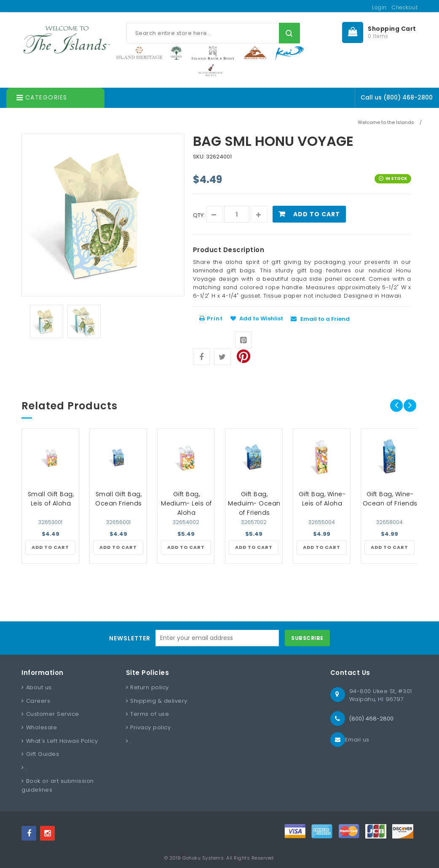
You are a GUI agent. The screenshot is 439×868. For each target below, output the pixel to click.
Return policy (150, 687)
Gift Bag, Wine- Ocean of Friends (390, 499)
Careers (38, 701)
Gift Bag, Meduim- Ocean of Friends (254, 503)
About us (39, 687)
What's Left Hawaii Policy (62, 741)
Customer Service (53, 714)
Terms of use (150, 714)
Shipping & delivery (159, 701)
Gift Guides (43, 754)
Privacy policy (150, 727)
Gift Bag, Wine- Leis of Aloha (322, 499)
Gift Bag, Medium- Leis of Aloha (186, 503)
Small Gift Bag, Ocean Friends (119, 499)
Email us (357, 740)
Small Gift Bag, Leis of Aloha (51, 499)
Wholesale (42, 727)
